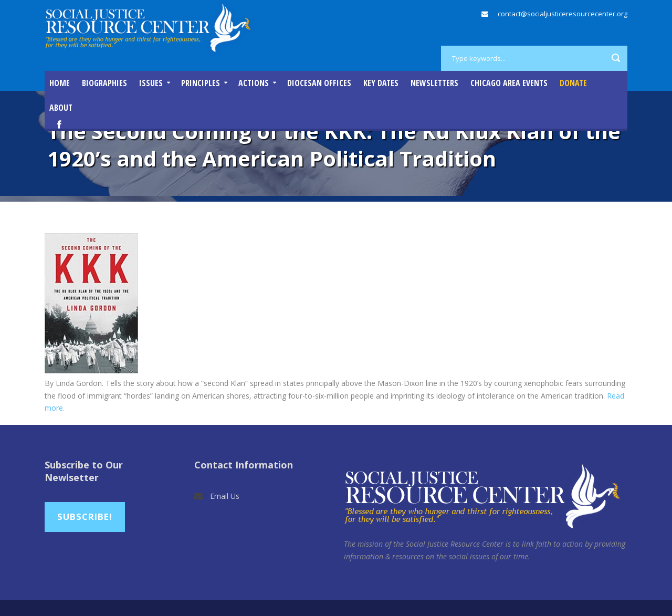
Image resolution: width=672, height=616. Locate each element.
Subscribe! (85, 516)
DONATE (573, 83)
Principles (201, 83)
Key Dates (381, 83)
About (61, 108)
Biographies (104, 83)
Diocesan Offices (319, 83)
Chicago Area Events (509, 83)
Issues (151, 83)
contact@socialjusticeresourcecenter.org (563, 14)
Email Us (225, 496)
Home (60, 83)
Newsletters (434, 83)
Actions (254, 83)
